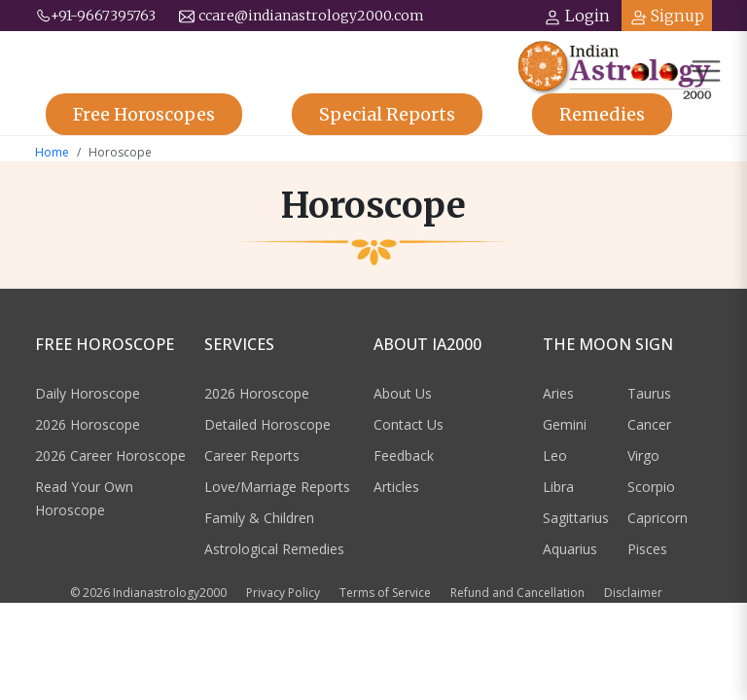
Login (577, 16)
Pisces (647, 549)
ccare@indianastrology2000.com (302, 16)
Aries (558, 393)
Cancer (649, 424)
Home (52, 152)
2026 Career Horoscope (110, 455)
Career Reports (252, 455)
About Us (403, 393)
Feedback (404, 455)
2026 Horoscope (88, 424)
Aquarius (570, 549)
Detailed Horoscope (267, 424)
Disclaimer (633, 593)
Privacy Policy (283, 593)
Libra (558, 487)
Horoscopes (144, 114)
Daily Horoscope (88, 393)
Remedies (602, 114)
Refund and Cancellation (517, 593)
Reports (387, 114)
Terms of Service (385, 593)
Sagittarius (576, 518)
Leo (555, 455)
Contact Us (409, 424)
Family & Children (259, 518)
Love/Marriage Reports (277, 487)
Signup (667, 16)
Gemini (565, 424)
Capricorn (658, 518)
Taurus (649, 393)
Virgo (643, 455)
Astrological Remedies (274, 549)
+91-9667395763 (95, 16)
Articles (396, 487)
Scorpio (651, 487)
